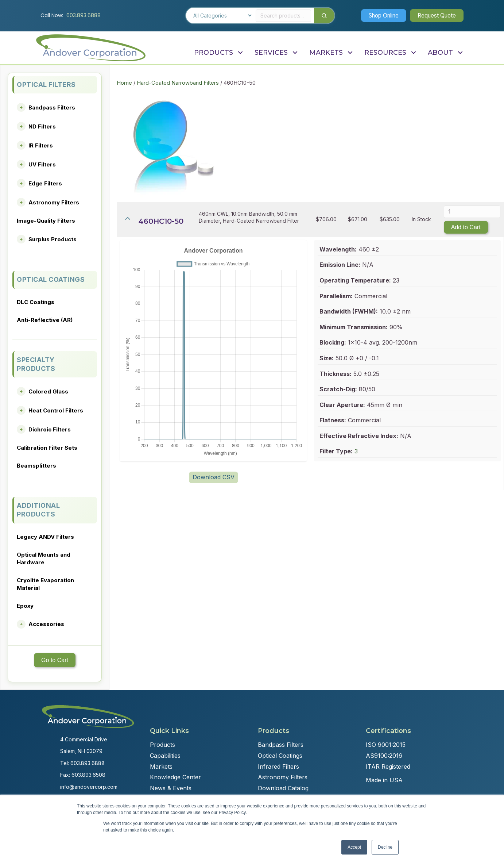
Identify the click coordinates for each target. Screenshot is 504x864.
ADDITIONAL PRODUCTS (38, 510)
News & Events (171, 788)
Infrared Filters (278, 767)
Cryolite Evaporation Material (45, 584)
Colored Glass (48, 391)
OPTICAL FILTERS (46, 85)
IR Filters (41, 145)
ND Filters (42, 126)
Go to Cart (55, 660)
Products (162, 745)
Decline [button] (385, 847)
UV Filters (42, 164)
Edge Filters (45, 183)
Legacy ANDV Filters (45, 537)
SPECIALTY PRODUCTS (36, 364)
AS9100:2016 (384, 756)
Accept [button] (354, 847)
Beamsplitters (36, 466)
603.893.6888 (84, 15)
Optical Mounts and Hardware (44, 558)
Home (124, 83)
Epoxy (25, 606)
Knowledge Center (175, 777)
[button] (379, 15)
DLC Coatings (36, 302)
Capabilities (165, 756)
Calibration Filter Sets (47, 448)
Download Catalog (283, 788)
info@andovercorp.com (89, 787)
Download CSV (214, 477)
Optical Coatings (280, 756)
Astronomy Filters (54, 202)
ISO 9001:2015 (386, 745)
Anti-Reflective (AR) (45, 320)
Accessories (46, 624)
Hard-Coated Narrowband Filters (178, 83)
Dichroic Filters (50, 429)
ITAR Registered (388, 767)
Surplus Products (53, 239)
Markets (161, 767)
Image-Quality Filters (46, 221)
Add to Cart (466, 227)
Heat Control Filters (56, 410)
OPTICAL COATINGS (51, 279)
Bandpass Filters (52, 107)
